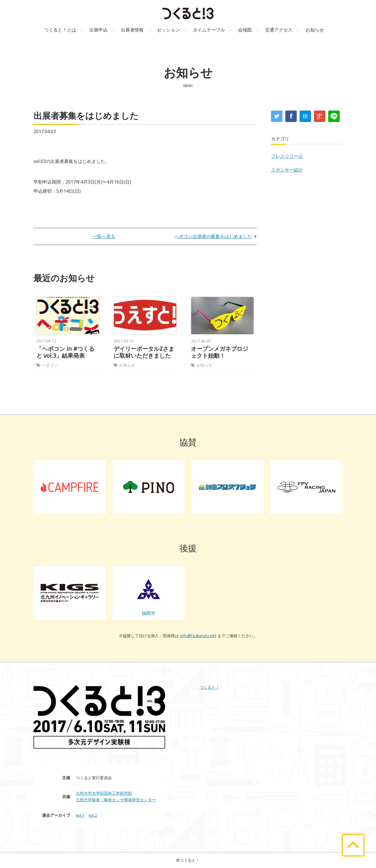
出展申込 (98, 30)
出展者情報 (132, 30)
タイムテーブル (209, 30)
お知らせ (315, 30)
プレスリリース (287, 156)
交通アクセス (279, 30)
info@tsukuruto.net (198, 636)
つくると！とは (60, 30)
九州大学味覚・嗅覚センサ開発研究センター (116, 800)
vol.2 (93, 815)
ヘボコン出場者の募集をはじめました (215, 236)
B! (305, 116)
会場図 (245, 30)
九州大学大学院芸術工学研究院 (104, 793)
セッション (168, 30)
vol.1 (80, 815)
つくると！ (209, 687)
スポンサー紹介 (287, 170)
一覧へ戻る (104, 236)
